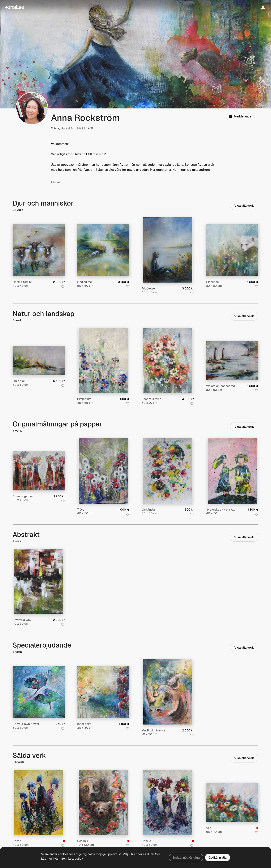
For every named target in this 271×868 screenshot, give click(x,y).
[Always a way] (39, 581)
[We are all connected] (232, 360)
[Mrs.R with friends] (168, 692)
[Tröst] (103, 471)
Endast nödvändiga (186, 858)
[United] (39, 802)
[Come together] (39, 471)
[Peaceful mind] (168, 360)
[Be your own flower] (39, 692)
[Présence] (232, 250)
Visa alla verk (244, 206)
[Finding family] (39, 250)
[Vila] (232, 802)
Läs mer (56, 184)
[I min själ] (39, 360)
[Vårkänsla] (168, 471)
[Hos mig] (103, 802)
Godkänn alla (218, 858)
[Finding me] (103, 250)
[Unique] (168, 802)
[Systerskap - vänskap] (232, 471)
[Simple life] (103, 360)
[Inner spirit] (103, 692)
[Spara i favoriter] (63, 287)
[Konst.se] (14, 7)
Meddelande (240, 116)
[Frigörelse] (168, 250)
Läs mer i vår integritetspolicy (62, 859)
